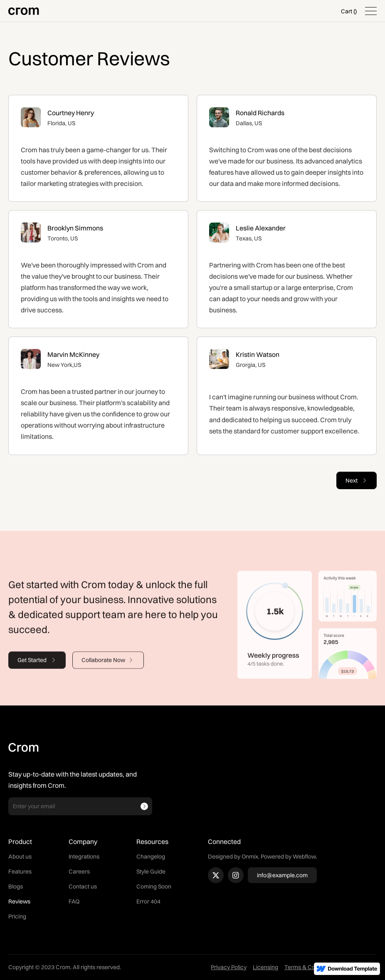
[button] (349, 11)
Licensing (265, 967)
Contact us (83, 886)
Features (20, 871)
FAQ (74, 901)
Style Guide (151, 871)
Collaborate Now (103, 665)
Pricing (17, 916)
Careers (79, 871)
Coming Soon (154, 886)
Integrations (84, 856)
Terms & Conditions (310, 967)
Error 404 (148, 901)
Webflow (304, 856)
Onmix (250, 856)
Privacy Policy (229, 967)
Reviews (19, 901)
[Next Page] (357, 480)
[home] (24, 11)
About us (20, 856)
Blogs (16, 886)
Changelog (151, 856)
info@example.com (282, 875)
